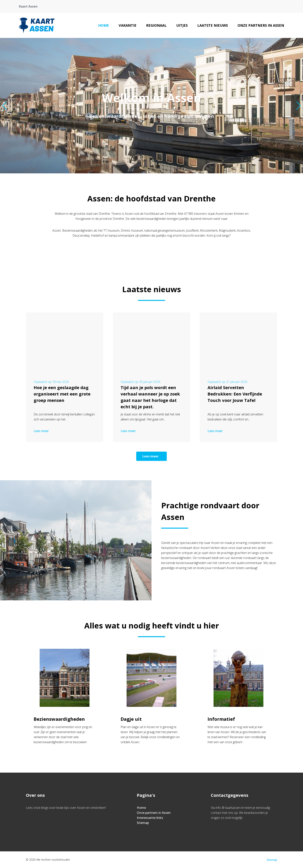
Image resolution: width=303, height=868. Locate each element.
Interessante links (150, 818)
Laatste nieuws (213, 25)
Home (104, 25)
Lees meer (42, 431)
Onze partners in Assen (261, 25)
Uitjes (182, 25)
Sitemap (143, 823)
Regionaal (156, 25)
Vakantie (128, 25)
